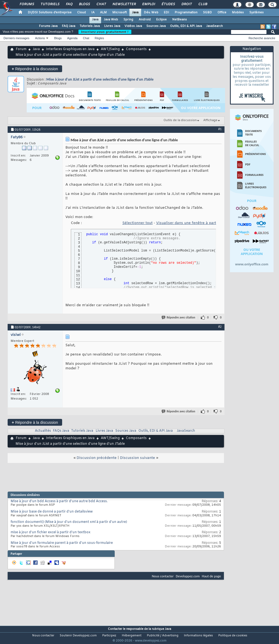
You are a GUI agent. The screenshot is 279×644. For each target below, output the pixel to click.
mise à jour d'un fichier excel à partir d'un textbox (51, 532)
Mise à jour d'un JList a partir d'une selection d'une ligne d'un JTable (100, 79)
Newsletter (124, 4)
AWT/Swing (110, 49)
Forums (27, 4)
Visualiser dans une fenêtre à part (186, 223)
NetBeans (180, 20)
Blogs (84, 4)
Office (222, 13)
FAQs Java (61, 431)
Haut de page (211, 576)
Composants (136, 49)
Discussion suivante (137, 458)
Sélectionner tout (137, 223)
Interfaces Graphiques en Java (70, 49)
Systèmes (257, 13)
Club (202, 4)
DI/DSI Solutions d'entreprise (50, 13)
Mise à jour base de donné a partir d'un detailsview (52, 512)
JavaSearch (215, 26)
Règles (99, 38)
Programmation (186, 13)
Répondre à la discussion (35, 69)
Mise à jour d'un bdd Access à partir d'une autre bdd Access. (59, 501)
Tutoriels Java (90, 26)
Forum (21, 49)
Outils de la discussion (180, 120)
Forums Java (48, 26)
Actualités (43, 431)
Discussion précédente (97, 458)
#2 (220, 327)
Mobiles (238, 13)
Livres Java (112, 26)
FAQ (69, 4)
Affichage (210, 120)
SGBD (207, 13)
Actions (40, 38)
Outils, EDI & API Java (186, 26)
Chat (101, 4)
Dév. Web (151, 13)
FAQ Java (69, 26)
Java (135, 13)
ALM (103, 13)
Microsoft (119, 13)
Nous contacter (163, 576)
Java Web (111, 20)
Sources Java (156, 26)
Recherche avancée (262, 38)
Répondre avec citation (179, 318)
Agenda (72, 38)
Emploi (148, 4)
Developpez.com (188, 576)
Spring (128, 20)
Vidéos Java (133, 26)
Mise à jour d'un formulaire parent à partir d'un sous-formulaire (62, 543)
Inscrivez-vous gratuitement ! (105, 32)
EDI (166, 13)
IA (93, 13)
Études (168, 4)
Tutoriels (50, 4)
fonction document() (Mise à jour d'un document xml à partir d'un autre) (69, 522)
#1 (220, 129)
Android (145, 20)
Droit (186, 4)
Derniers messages (16, 38)
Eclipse (161, 20)
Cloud (81, 13)
